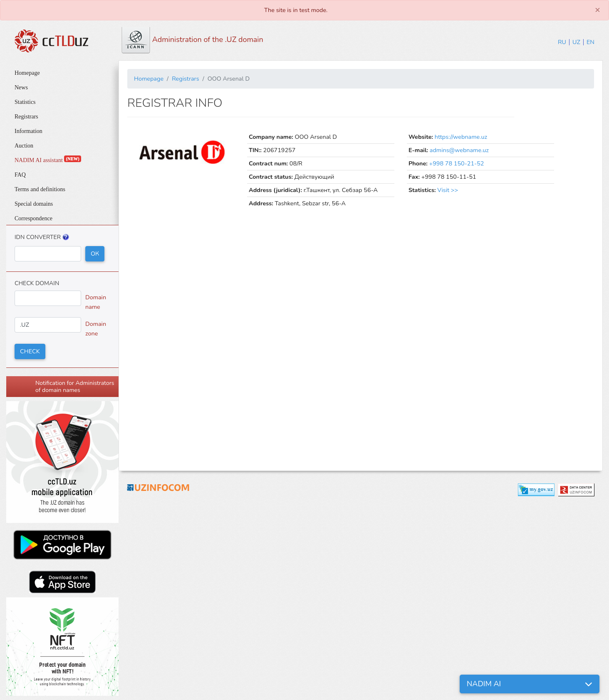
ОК (95, 254)
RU (562, 42)
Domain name (96, 302)
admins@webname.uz (459, 150)
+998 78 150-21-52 (457, 163)
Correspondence (33, 218)
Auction (24, 146)
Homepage (27, 73)
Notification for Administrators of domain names (75, 387)
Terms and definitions (40, 189)
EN (590, 42)
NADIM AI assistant (48, 160)
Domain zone (96, 329)
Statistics (25, 102)
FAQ (20, 175)
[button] (530, 684)
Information (28, 131)
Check (30, 351)
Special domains (34, 204)
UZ (576, 42)
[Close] (598, 10)
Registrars (26, 117)
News (21, 87)
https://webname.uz (461, 137)
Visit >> (448, 190)
